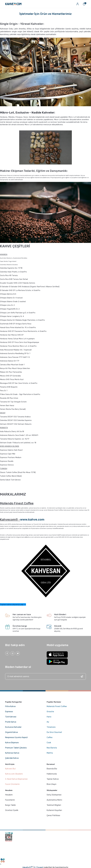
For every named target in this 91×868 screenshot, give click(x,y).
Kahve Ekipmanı (12, 743)
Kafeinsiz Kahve (12, 753)
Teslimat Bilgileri (54, 805)
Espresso (9, 712)
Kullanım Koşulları (54, 810)
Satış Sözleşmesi (54, 795)
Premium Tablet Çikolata (16, 748)
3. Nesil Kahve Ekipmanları (16, 779)
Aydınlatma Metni (54, 800)
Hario (49, 717)
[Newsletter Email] (45, 676)
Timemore (51, 727)
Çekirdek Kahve (12, 758)
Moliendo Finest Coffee (57, 706)
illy (48, 722)
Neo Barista (52, 748)
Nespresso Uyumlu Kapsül (16, 737)
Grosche (50, 712)
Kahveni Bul (10, 769)
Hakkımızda (52, 774)
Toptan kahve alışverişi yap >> (13, 604)
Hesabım (9, 795)
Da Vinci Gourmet (54, 732)
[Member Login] (78, 4)
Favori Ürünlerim (12, 784)
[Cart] (84, 4)
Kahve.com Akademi (14, 774)
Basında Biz (52, 769)
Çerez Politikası (53, 815)
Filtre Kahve (10, 706)
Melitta (50, 753)
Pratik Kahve (11, 722)
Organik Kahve (11, 732)
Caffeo (50, 737)
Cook (49, 743)
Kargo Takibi (10, 805)
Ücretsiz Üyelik (12, 810)
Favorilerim (10, 800)
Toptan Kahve (53, 779)
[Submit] (82, 676)
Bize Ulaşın (52, 784)
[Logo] (13, 4)
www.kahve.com (32, 520)
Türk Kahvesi (11, 717)
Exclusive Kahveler (13, 727)
